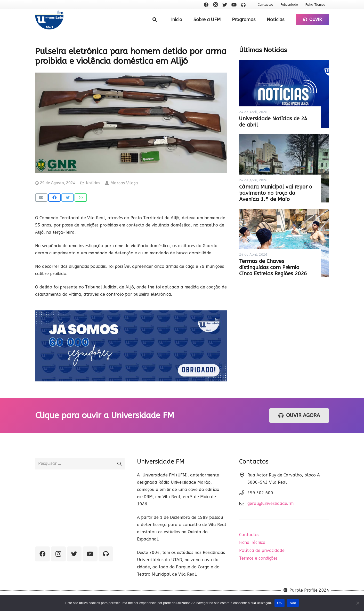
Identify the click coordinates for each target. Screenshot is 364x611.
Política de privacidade (262, 550)
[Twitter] (225, 5)
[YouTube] (234, 5)
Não (293, 603)
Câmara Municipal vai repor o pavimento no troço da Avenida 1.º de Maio (276, 193)
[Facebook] (206, 5)
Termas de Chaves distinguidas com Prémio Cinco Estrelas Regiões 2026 (273, 267)
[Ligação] (49, 20)
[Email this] (41, 198)
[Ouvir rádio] (243, 5)
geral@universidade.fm (270, 503)
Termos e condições (258, 558)
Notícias (93, 183)
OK (280, 603)
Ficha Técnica (252, 542)
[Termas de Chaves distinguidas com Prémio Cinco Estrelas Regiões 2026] (284, 243)
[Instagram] (215, 5)
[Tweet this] (68, 198)
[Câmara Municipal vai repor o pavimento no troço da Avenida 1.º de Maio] (284, 168)
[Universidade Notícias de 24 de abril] (284, 94)
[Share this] (54, 198)
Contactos (249, 535)
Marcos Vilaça (124, 183)
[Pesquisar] (155, 20)
